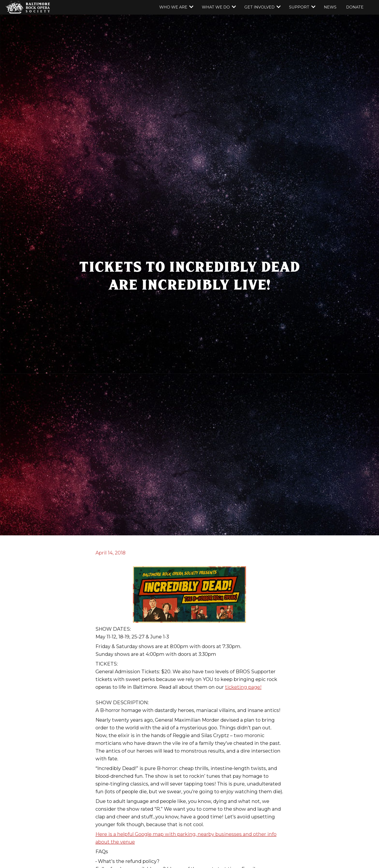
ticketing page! (243, 687)
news (330, 7)
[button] (176, 7)
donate (355, 7)
